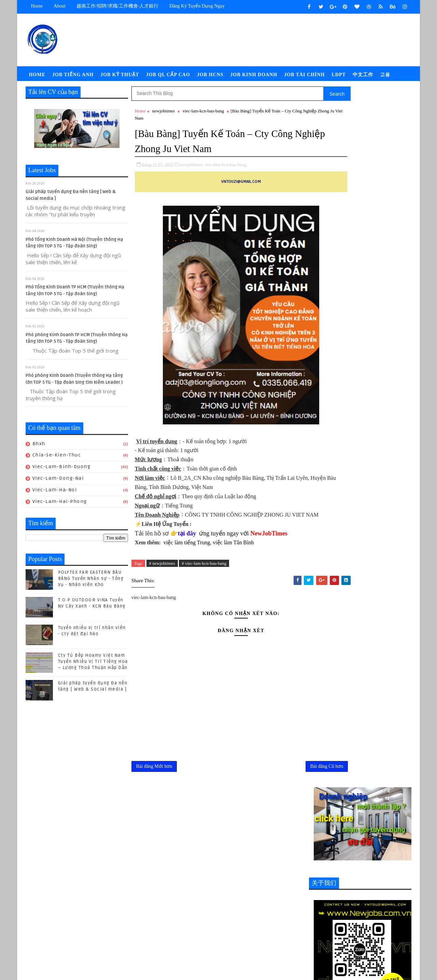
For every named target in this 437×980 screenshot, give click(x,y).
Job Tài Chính (305, 77)
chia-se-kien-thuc (57, 458)
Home (37, 6)
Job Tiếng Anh (73, 77)
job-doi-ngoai (374, 896)
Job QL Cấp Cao (168, 77)
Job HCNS (210, 77)
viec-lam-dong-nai (58, 482)
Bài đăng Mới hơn (154, 780)
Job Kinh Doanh (254, 77)
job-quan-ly (327, 919)
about (60, 6)
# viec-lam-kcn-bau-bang (204, 575)
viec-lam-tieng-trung (337, 942)
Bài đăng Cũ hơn (282, 780)
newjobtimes (164, 114)
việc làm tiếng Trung (187, 554)
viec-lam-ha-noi (55, 493)
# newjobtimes (162, 575)
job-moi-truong (331, 908)
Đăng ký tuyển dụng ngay (197, 6)
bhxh (39, 447)
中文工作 (363, 77)
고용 (385, 77)
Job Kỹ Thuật (120, 77)
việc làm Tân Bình (233, 554)
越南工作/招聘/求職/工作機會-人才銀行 (117, 6)
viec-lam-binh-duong (62, 470)
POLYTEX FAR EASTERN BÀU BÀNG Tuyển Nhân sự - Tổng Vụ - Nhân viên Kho (91, 582)
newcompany (346, 930)
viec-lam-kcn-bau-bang (203, 114)
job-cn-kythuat (330, 896)
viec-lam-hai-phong (60, 505)
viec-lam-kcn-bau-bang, (226, 167)
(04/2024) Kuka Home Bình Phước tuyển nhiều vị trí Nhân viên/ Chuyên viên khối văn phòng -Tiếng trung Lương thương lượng (360, 738)
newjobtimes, (192, 167)
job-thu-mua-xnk (369, 919)
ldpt (318, 930)
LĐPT (339, 77)
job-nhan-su (373, 908)
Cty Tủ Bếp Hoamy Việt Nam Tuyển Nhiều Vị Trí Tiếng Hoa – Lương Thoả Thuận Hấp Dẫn (93, 665)
